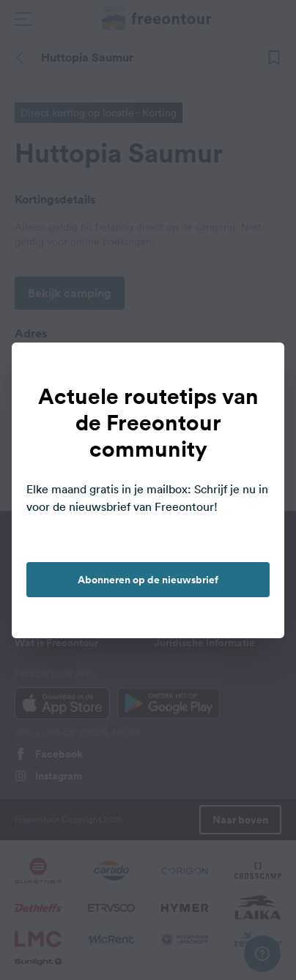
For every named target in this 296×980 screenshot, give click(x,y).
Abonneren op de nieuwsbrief (148, 580)
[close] (258, 369)
